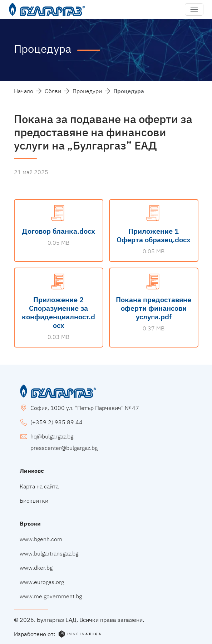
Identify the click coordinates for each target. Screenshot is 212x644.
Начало (24, 91)
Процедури (87, 91)
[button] (194, 10)
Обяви (53, 91)
